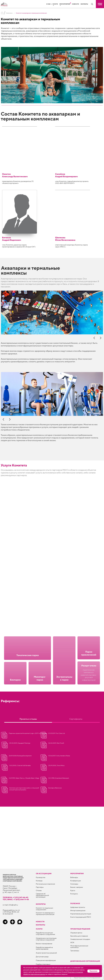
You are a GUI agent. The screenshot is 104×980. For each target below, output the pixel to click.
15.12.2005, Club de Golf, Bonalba (20, 765)
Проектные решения (80, 929)
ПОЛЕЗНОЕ (75, 903)
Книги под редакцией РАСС (81, 917)
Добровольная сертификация (85, 961)
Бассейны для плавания (79, 936)
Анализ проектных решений (46, 953)
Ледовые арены (76, 933)
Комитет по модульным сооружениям (44, 909)
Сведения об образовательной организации (42, 895)
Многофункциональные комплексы (79, 947)
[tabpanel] (52, 740)
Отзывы (39, 890)
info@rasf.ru (13, 905)
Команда (39, 881)
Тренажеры (75, 951)
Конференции (76, 881)
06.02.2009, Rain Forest (56, 743)
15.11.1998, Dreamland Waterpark (59, 778)
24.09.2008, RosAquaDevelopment (20, 756)
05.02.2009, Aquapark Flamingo (20, 743)
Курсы (73, 890)
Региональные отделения (45, 884)
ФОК (72, 942)
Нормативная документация (81, 914)
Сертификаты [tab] (76, 719)
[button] (100, 4)
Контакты (84, 4)
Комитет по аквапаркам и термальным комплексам (45, 914)
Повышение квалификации (46, 960)
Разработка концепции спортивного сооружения (45, 934)
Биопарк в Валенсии (55, 788)
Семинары (74, 884)
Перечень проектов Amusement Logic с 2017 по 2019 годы (28, 733)
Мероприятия (65, 4)
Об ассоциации (44, 874)
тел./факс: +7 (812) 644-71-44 (16, 899)
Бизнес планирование (44, 944)
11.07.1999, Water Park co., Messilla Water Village (24, 778)
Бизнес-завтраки (77, 887)
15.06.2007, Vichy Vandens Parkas (59, 756)
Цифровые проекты (78, 907)
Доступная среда (42, 957)
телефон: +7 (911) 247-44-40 (15, 897)
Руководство (41, 877)
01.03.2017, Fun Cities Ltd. (57, 733)
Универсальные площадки (80, 939)
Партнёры (40, 887)
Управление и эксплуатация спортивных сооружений (46, 939)
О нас (48, 4)
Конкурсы (74, 894)
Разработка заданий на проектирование (44, 948)
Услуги (55, 4)
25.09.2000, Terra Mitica (56, 765)
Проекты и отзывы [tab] (28, 719)
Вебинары (74, 877)
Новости (75, 4)
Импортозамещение (78, 911)
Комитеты (9, 13)
